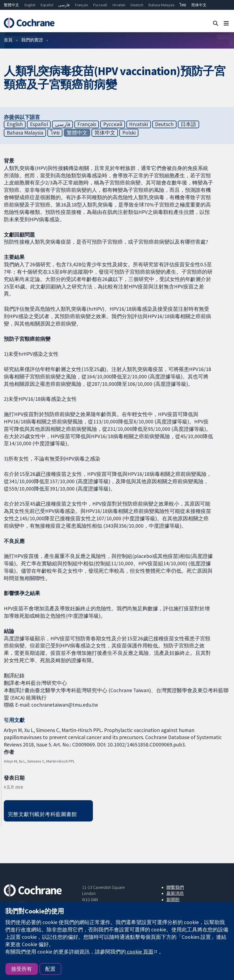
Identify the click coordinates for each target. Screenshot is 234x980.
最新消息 (175, 893)
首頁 (8, 40)
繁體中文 (11, 5)
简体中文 (199, 5)
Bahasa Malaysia (161, 5)
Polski (129, 133)
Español (47, 5)
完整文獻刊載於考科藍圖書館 (42, 814)
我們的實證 (32, 40)
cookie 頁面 (140, 952)
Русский (100, 5)
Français (81, 5)
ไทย (183, 5)
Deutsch (137, 5)
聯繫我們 (175, 887)
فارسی (64, 5)
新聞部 (173, 900)
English (30, 5)
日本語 (188, 124)
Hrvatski (119, 5)
